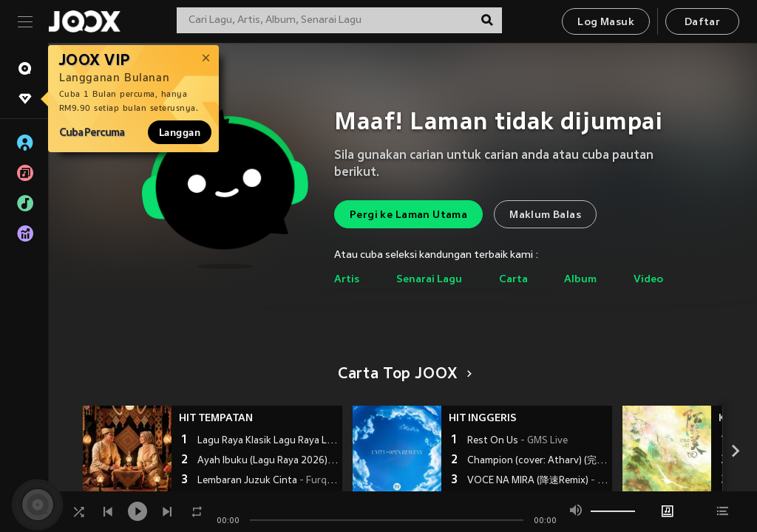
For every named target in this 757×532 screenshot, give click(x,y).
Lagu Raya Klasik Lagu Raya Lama (268, 441)
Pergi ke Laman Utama (408, 215)
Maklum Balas (545, 215)
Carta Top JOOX (403, 375)
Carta (513, 280)
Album (580, 280)
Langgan (180, 132)
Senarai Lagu (429, 280)
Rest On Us (517, 441)
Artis (347, 280)
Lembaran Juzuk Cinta (268, 481)
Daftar (702, 23)
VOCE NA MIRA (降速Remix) (538, 481)
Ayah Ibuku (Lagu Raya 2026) (268, 461)
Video (648, 280)
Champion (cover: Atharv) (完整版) (538, 461)
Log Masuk (606, 23)
